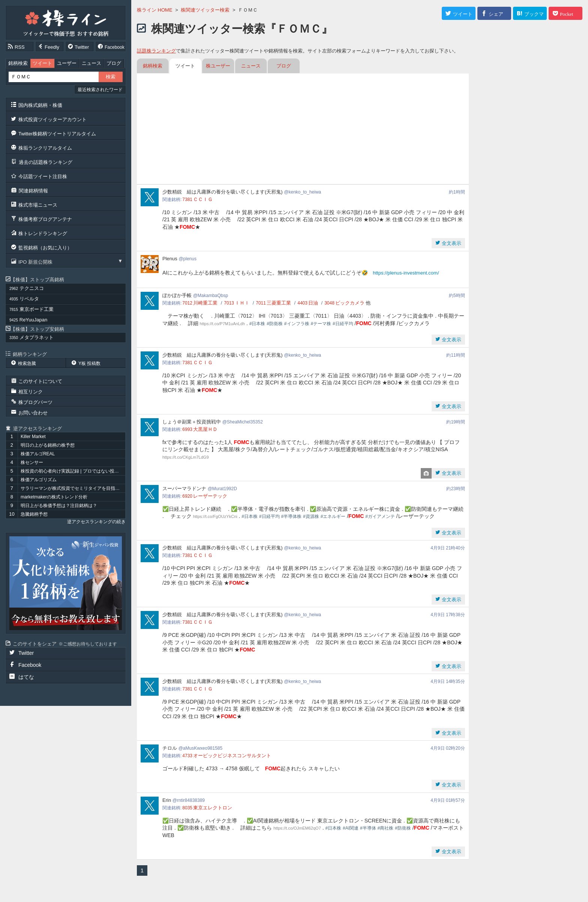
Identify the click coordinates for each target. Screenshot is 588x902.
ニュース (91, 63)
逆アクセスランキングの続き (96, 522)
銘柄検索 (18, 63)
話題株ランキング (156, 51)
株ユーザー (218, 66)
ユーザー (67, 63)
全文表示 (451, 243)
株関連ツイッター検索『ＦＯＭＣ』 (242, 29)
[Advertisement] (303, 130)
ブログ (114, 63)
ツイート (42, 63)
